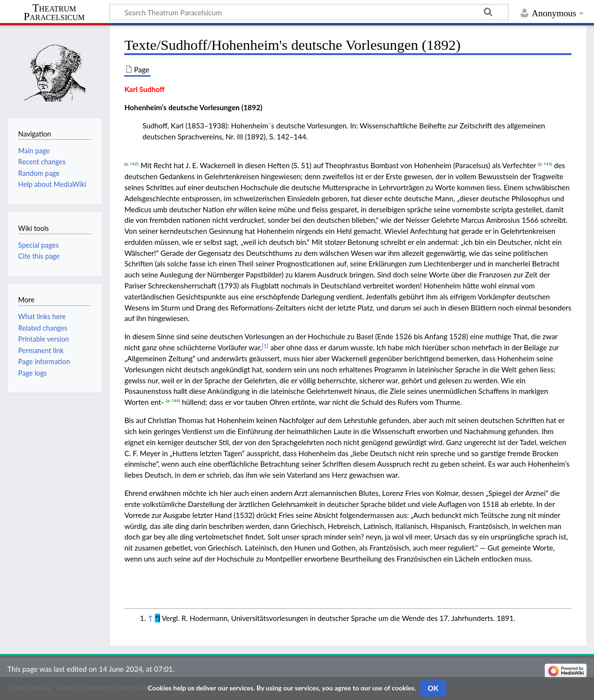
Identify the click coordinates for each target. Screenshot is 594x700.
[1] (265, 346)
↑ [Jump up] (150, 618)
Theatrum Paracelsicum (54, 12)
